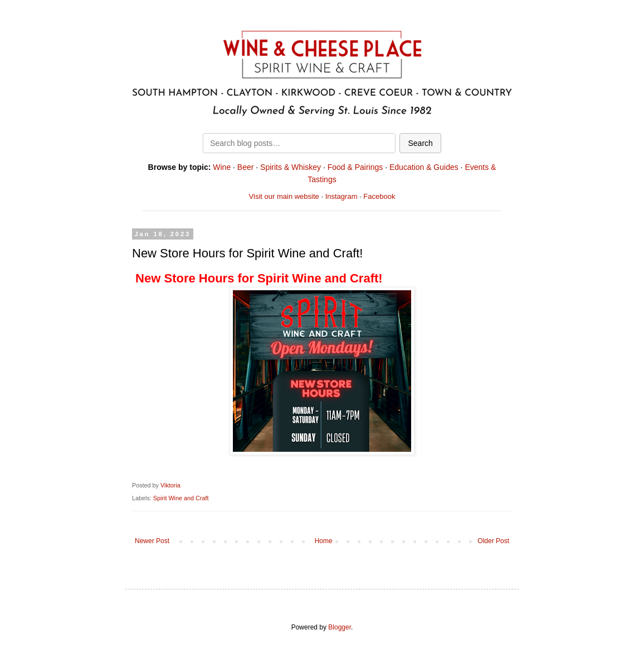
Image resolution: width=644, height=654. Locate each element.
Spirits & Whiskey (291, 167)
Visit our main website (284, 196)
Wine (222, 167)
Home (324, 541)
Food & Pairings (355, 167)
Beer (246, 167)
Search (420, 143)
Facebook (379, 196)
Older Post (493, 541)
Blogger (340, 627)
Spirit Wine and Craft (181, 498)
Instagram (341, 196)
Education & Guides (424, 167)
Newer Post (152, 541)
